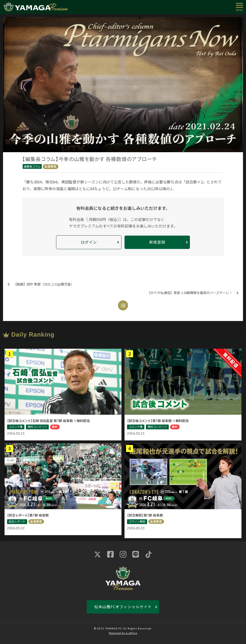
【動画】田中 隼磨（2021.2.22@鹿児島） (41, 284)
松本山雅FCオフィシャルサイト (123, 607)
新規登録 (157, 242)
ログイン (89, 242)
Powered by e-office (123, 633)
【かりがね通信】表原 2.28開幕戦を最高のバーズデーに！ (193, 293)
